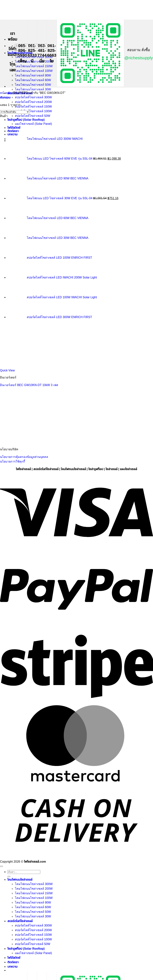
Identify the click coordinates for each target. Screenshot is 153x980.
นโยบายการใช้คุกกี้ (13, 461)
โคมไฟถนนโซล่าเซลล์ (20, 880)
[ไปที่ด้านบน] (1, 866)
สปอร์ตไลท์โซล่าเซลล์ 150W (33, 107)
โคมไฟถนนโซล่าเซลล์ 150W (34, 66)
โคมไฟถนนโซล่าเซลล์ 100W (34, 71)
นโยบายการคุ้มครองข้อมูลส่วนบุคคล (24, 457)
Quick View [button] (7, 370)
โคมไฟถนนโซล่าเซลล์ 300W (34, 884)
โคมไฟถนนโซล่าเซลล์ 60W (33, 80)
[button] (5, 97)
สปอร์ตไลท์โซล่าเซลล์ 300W (33, 97)
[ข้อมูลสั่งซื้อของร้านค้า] (15, 112)
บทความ (12, 967)
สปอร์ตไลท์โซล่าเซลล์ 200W (33, 102)
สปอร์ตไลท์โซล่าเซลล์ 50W (32, 116)
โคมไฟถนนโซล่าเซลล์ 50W (33, 85)
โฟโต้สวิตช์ (14, 958)
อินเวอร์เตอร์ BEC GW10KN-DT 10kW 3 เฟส (29, 385)
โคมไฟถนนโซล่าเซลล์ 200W (34, 62)
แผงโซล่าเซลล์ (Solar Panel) (33, 953)
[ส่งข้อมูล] (16, 51)
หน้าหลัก (6, 93)
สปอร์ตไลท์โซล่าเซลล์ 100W (33, 111)
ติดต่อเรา (13, 962)
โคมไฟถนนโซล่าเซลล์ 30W (33, 89)
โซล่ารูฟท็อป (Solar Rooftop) (26, 120)
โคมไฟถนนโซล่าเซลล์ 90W (33, 75)
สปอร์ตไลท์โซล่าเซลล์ (20, 921)
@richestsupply (139, 58)
